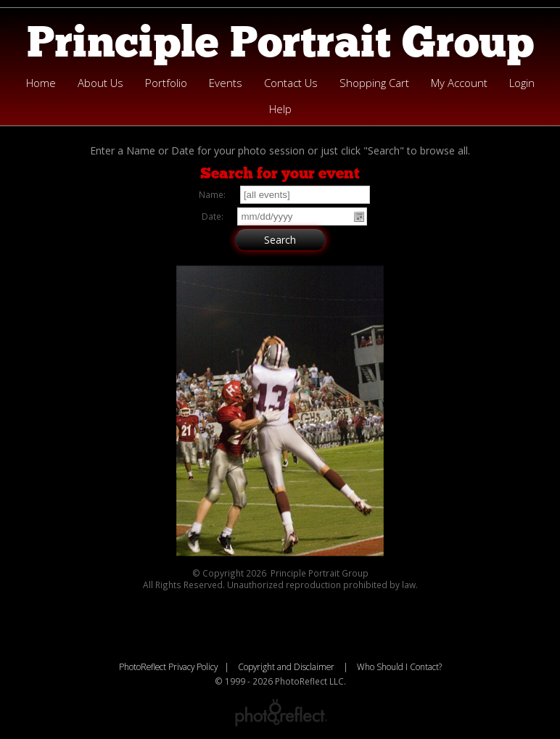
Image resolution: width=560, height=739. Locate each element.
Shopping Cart (374, 83)
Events (226, 83)
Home (41, 83)
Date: (213, 216)
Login (522, 83)
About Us (100, 83)
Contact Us (291, 83)
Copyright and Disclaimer (287, 666)
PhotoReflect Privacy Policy (168, 666)
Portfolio (166, 83)
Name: (212, 194)
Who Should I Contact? (399, 666)
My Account (459, 83)
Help (280, 109)
